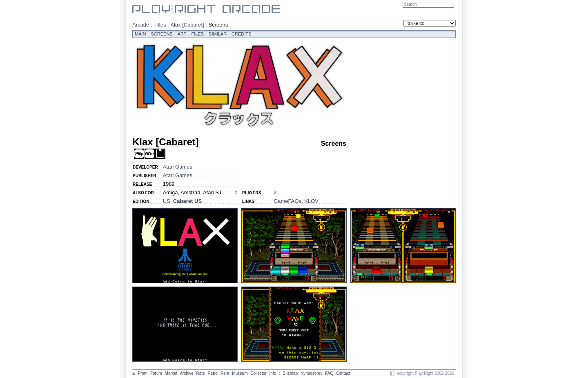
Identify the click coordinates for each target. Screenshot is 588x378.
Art (182, 34)
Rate (201, 373)
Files (198, 34)
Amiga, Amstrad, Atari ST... (195, 192)
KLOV (311, 201)
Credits (241, 34)
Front (143, 373)
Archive (186, 373)
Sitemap (291, 373)
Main (140, 34)
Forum (156, 373)
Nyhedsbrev (311, 373)
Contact (343, 373)
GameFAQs (287, 201)
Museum (240, 373)
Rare (225, 373)
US (167, 201)
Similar (218, 34)
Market (171, 373)
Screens (162, 34)
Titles (160, 25)
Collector (258, 373)
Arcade (141, 25)
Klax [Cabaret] (187, 25)
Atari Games (178, 167)
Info (273, 373)
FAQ (329, 373)
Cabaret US (187, 201)
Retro (212, 373)
